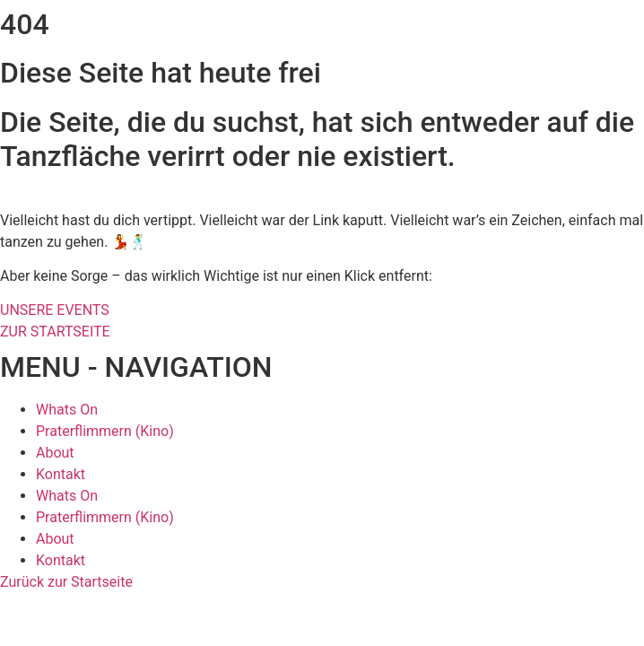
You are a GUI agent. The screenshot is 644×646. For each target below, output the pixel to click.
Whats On (67, 410)
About (55, 453)
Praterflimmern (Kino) (105, 431)
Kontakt (61, 474)
